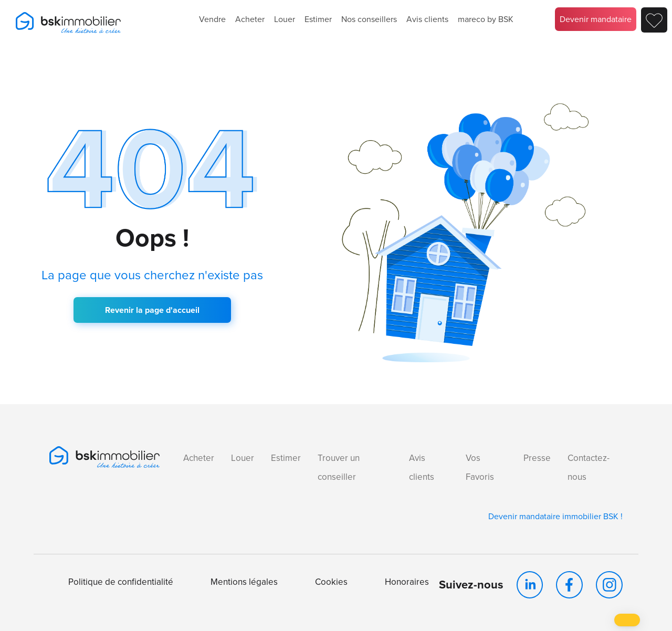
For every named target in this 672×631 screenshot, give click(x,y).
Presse (537, 458)
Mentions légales (244, 582)
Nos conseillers (369, 19)
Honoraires (407, 582)
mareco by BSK (486, 19)
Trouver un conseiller (339, 467)
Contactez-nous (589, 467)
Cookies (331, 582)
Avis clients (427, 19)
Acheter (250, 19)
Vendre (212, 19)
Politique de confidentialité (121, 582)
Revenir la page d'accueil (152, 310)
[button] (627, 620)
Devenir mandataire (596, 19)
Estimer (318, 19)
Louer (285, 19)
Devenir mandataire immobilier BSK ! (555, 516)
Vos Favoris (480, 467)
